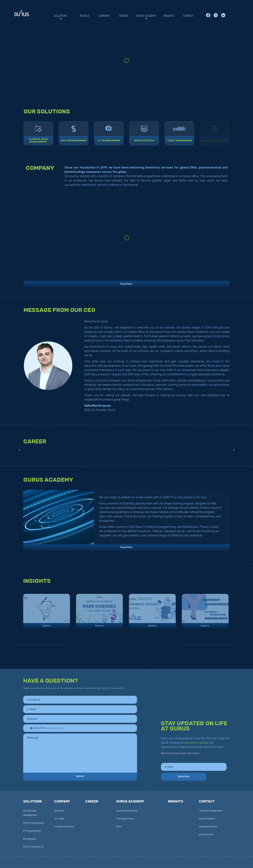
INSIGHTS (176, 801)
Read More (126, 285)
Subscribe (194, 776)
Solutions (33, 801)
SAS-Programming (74, 141)
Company (62, 801)
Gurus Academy (130, 801)
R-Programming (109, 141)
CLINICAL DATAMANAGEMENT (38, 141)
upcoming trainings (196, 743)
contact (207, 801)
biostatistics (144, 141)
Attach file (45, 728)
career (92, 801)
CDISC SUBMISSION (179, 141)
